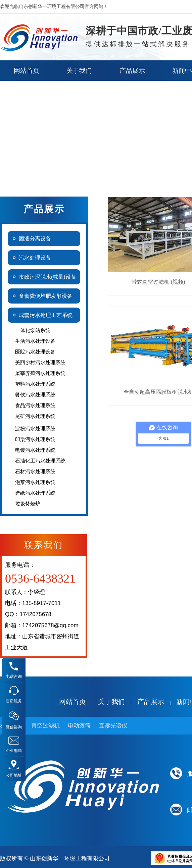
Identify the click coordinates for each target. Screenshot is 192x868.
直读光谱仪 (113, 726)
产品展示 (151, 702)
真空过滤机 (45, 726)
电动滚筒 (79, 726)
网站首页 (73, 702)
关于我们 (111, 702)
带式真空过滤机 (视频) (158, 282)
